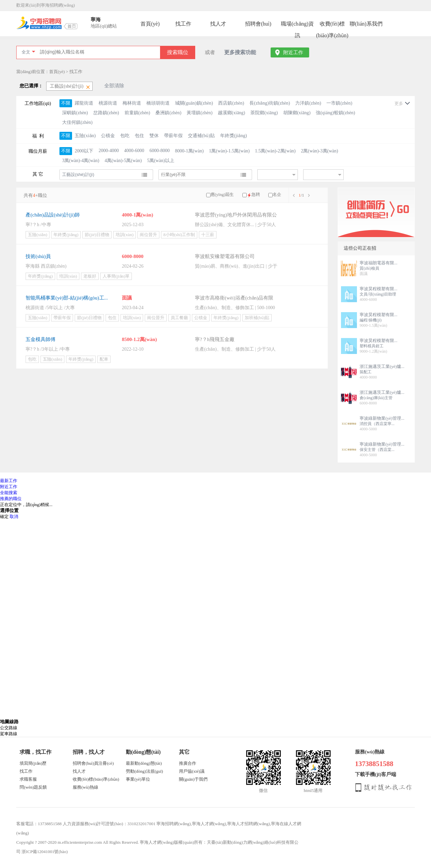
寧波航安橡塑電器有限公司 (225, 256)
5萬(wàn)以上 (161, 161)
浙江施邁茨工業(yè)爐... (382, 366)
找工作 (183, 24)
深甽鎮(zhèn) (75, 113)
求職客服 (28, 779)
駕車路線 (9, 734)
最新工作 (9, 481)
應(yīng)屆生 (222, 194)
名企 (277, 194)
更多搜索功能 (240, 52)
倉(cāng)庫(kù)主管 (376, 398)
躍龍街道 (84, 103)
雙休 (154, 136)
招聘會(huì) (258, 24)
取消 (14, 517)
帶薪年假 (173, 136)
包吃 (125, 136)
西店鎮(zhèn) (231, 103)
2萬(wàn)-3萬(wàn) (319, 151)
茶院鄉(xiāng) (264, 113)
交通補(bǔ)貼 (201, 136)
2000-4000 (109, 151)
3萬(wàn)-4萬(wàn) (81, 161)
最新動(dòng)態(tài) (144, 763)
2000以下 (84, 151)
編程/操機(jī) (371, 320)
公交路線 (9, 728)
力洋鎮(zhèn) (308, 103)
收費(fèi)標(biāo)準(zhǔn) (332, 25)
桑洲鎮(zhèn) (168, 113)
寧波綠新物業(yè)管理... (382, 418)
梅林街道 (132, 103)
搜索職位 (178, 52)
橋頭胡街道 (158, 103)
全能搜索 (9, 493)
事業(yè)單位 (138, 779)
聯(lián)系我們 (366, 24)
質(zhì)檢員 (369, 268)
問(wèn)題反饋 (33, 787)
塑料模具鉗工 (372, 346)
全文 (26, 52)
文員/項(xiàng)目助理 (378, 294)
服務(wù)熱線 (86, 787)
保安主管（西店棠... (377, 450)
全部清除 (114, 86)
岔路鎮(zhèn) (106, 113)
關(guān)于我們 (193, 779)
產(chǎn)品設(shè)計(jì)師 (53, 215)
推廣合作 (188, 763)
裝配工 (366, 372)
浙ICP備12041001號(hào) (45, 852)
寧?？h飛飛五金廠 (215, 339)
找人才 (218, 24)
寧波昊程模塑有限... (379, 289)
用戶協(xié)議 (192, 771)
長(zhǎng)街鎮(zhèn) (270, 103)
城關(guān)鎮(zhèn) (194, 103)
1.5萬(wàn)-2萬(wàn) (275, 151)
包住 (139, 136)
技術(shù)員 (38, 256)
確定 (4, 517)
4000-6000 (134, 151)
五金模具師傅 (41, 339)
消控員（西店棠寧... (377, 424)
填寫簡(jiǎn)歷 (33, 763)
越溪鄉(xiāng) (231, 113)
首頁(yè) (150, 24)
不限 (66, 103)
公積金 (108, 136)
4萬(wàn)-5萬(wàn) (123, 161)
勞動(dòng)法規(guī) (144, 771)
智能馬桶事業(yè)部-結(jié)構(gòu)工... (67, 298)
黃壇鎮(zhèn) (200, 113)
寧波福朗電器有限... (379, 263)
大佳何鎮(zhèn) (77, 122)
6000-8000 (160, 151)
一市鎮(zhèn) (339, 103)
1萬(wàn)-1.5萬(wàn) (229, 151)
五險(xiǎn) (85, 136)
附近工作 (293, 52)
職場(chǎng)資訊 (297, 25)
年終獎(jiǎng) (234, 136)
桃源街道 (108, 103)
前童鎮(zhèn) (137, 113)
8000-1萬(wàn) (189, 151)
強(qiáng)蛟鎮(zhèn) (335, 113)
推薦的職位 (11, 499)
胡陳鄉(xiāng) (297, 113)
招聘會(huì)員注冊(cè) (93, 763)
